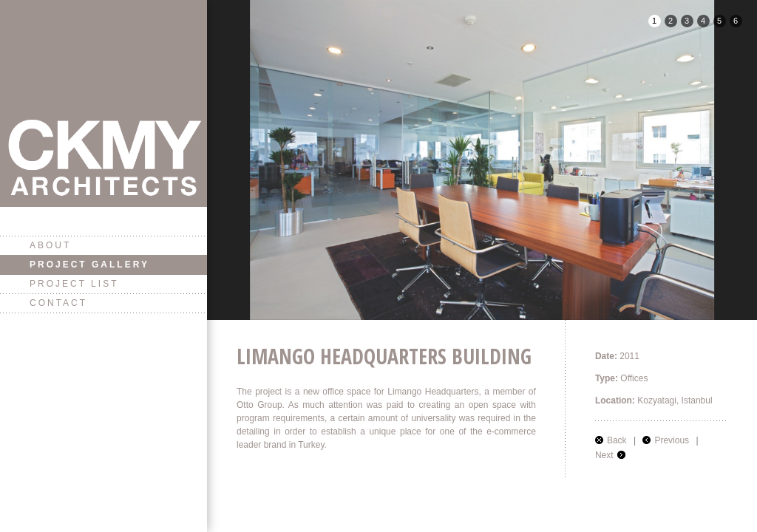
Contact (58, 303)
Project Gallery (89, 265)
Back (617, 440)
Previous (672, 440)
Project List (74, 284)
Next (604, 455)
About (50, 245)
